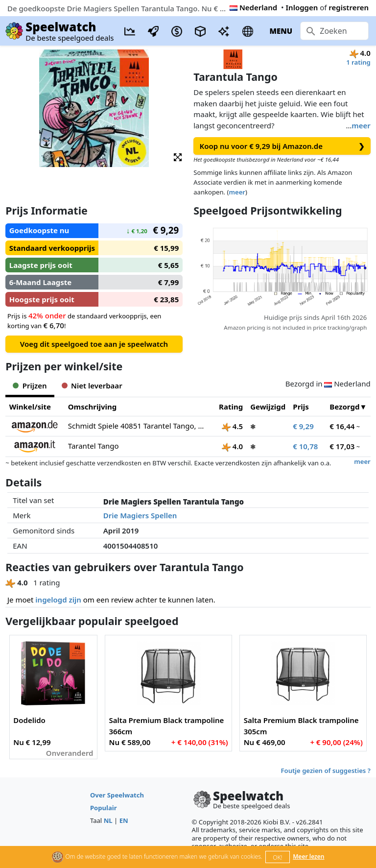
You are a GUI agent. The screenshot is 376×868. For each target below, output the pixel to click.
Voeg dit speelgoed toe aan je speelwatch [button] (94, 344)
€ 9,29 (303, 426)
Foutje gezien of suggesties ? (326, 771)
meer (361, 125)
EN (124, 820)
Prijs (301, 407)
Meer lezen (308, 856)
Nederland (253, 7)
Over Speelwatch (117, 795)
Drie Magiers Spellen (140, 515)
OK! (277, 857)
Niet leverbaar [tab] (92, 386)
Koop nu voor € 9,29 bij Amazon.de (282, 146)
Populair (104, 808)
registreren (349, 7)
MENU (281, 31)
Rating (231, 407)
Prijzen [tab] (30, 386)
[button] (178, 157)
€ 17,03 (342, 446)
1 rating (358, 62)
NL (108, 820)
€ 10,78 (305, 446)
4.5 (232, 426)
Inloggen (302, 7)
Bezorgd (344, 407)
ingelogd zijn (58, 600)
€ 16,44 (342, 426)
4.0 (232, 446)
